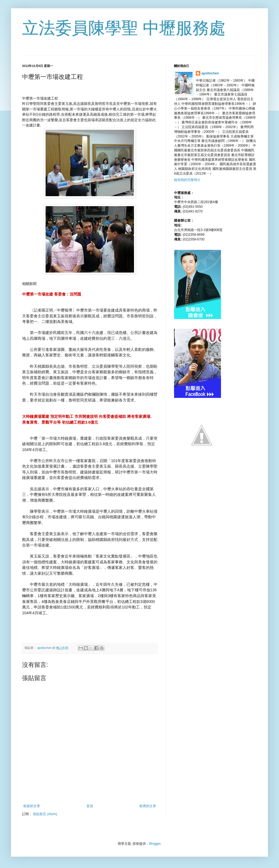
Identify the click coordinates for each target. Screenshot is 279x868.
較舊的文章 (148, 806)
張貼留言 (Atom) (45, 814)
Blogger (155, 844)
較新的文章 (32, 806)
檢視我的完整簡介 (187, 180)
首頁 (90, 806)
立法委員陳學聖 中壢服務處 (124, 28)
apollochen (210, 73)
